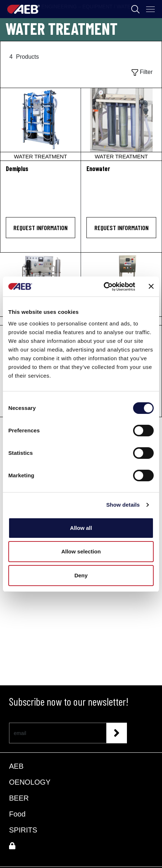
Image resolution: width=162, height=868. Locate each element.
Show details (123, 505)
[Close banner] (151, 286)
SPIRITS (23, 830)
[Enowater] (121, 124)
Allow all (81, 528)
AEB (16, 766)
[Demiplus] (40, 124)
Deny (81, 575)
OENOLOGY (30, 782)
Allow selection (81, 551)
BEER (19, 798)
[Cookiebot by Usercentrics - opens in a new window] (104, 287)
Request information (40, 228)
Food (17, 814)
